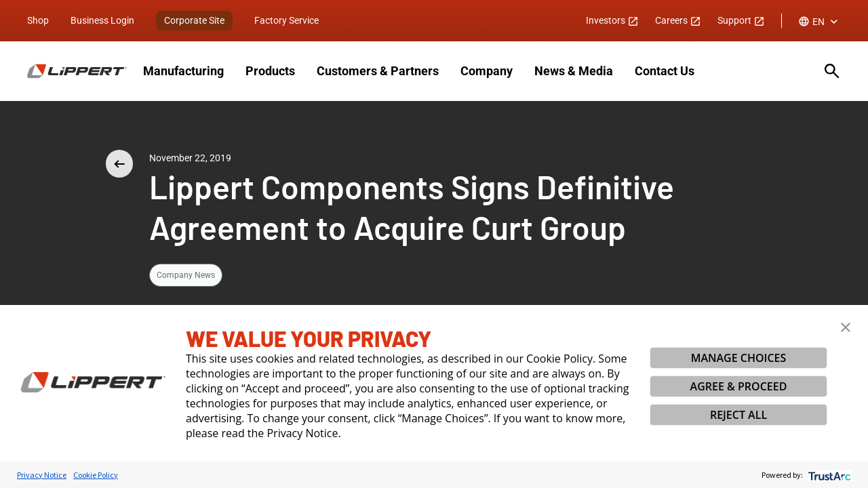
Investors (612, 20)
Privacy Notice (42, 475)
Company (487, 71)
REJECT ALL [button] (738, 415)
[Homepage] (77, 71)
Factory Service (287, 20)
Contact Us (665, 71)
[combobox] (820, 22)
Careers (678, 20)
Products (270, 71)
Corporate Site (194, 20)
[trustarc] (828, 475)
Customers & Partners (378, 71)
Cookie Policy (96, 475)
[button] (846, 327)
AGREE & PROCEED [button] (739, 386)
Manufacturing (183, 71)
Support (741, 20)
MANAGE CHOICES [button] (739, 358)
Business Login (102, 20)
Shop (38, 20)
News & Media (574, 71)
